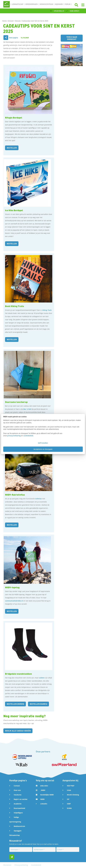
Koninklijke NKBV (47, 795)
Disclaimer (8, 865)
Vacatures (18, 795)
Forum (68, 4)
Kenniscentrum (46, 4)
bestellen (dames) (38, 704)
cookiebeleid (28, 436)
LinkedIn (44, 804)
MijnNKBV (59, 4)
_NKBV (43, 790)
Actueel (11, 21)
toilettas (38, 499)
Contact (17, 786)
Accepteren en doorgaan (43, 449)
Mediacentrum (19, 826)
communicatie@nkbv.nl (14, 601)
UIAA (69, 790)
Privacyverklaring (21, 865)
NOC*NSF (71, 786)
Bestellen (12, 148)
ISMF (69, 804)
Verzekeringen (32, 4)
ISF (68, 799)
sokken (42, 678)
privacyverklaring (14, 436)
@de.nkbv (44, 786)
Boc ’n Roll (27, 409)
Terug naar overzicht (72, 38)
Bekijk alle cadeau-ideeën (18, 731)
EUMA (69, 808)
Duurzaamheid (19, 808)
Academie (18, 804)
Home (5, 21)
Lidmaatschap (18, 4)
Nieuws (18, 21)
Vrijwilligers (18, 813)
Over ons (17, 790)
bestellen (12, 339)
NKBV (42, 799)
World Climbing (73, 795)
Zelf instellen (43, 443)
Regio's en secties (21, 799)
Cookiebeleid (36, 865)
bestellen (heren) (15, 704)
